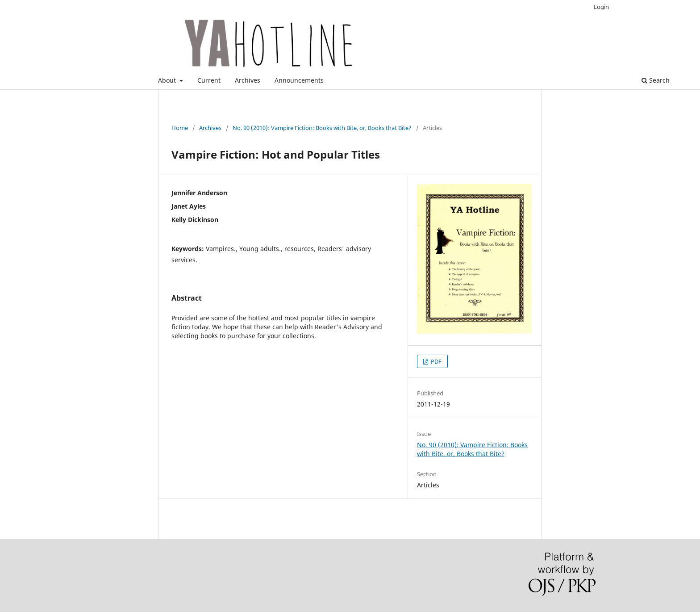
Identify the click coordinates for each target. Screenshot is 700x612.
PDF (435, 361)
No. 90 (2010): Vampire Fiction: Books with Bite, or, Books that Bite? (322, 128)
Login (601, 7)
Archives (248, 80)
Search (656, 80)
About (168, 80)
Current (209, 80)
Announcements (299, 80)
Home (180, 128)
